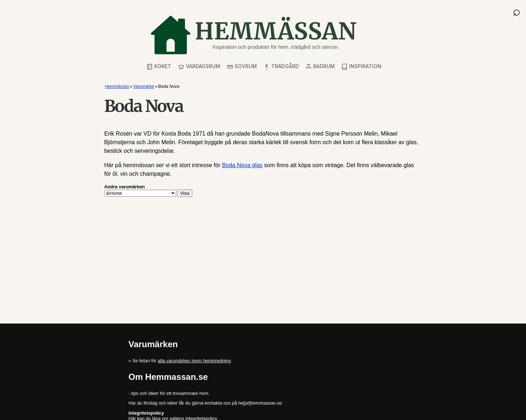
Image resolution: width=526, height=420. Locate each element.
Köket (159, 67)
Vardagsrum (199, 67)
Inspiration (361, 67)
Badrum (320, 67)
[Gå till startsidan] (253, 35)
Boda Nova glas (242, 165)
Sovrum (242, 67)
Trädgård (281, 67)
